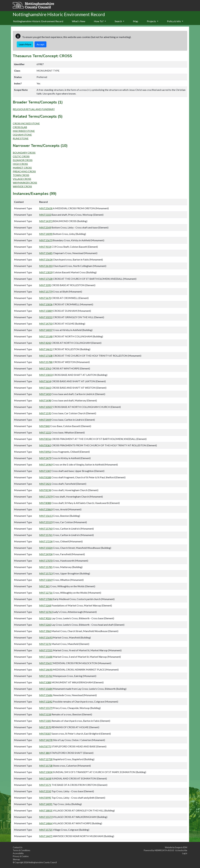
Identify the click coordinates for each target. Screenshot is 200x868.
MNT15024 (46, 548)
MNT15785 (46, 567)
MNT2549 (45, 227)
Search (119, 21)
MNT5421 (45, 484)
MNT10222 (46, 317)
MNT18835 (46, 810)
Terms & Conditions (21, 850)
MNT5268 (45, 605)
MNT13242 (46, 702)
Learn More (25, 44)
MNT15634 (46, 259)
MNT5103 (45, 215)
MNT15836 (46, 304)
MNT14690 (46, 669)
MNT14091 (46, 804)
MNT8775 (45, 746)
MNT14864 (46, 823)
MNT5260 (45, 625)
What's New (79, 21)
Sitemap (16, 859)
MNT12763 (46, 612)
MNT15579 (46, 708)
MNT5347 (45, 471)
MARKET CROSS (22, 168)
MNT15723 (46, 573)
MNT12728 (46, 759)
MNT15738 (46, 766)
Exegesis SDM (181, 847)
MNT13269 (46, 580)
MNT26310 (46, 266)
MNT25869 (46, 509)
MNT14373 (46, 221)
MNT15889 (46, 311)
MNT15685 (46, 253)
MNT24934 (46, 554)
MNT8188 (45, 477)
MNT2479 (45, 458)
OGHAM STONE (22, 135)
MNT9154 (45, 247)
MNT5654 (45, 381)
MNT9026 (45, 618)
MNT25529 (46, 522)
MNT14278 (46, 740)
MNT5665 (45, 388)
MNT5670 (45, 298)
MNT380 (44, 753)
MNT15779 (46, 291)
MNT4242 (45, 343)
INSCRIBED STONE (24, 131)
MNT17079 (46, 497)
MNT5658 (45, 778)
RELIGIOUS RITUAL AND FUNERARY (34, 109)
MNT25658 (46, 208)
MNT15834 (46, 772)
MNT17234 (46, 541)
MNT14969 (46, 464)
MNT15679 (46, 240)
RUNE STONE (21, 138)
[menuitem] (79, 21)
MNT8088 (45, 503)
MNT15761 (46, 535)
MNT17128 (46, 279)
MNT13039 (46, 272)
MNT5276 (45, 644)
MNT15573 (46, 817)
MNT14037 (46, 330)
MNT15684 (46, 689)
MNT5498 (45, 400)
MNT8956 (45, 452)
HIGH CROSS (20, 164)
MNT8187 (45, 734)
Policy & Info (175, 21)
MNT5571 (45, 785)
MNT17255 (46, 650)
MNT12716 (46, 593)
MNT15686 (46, 695)
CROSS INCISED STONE (26, 123)
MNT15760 (46, 529)
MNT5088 (45, 682)
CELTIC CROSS (21, 156)
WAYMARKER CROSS (25, 183)
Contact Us (18, 847)
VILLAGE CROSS (22, 179)
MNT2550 (45, 791)
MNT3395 (45, 285)
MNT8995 (45, 798)
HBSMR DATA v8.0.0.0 (165, 850)
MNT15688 (46, 657)
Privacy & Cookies (21, 856)
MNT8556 (45, 439)
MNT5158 (45, 714)
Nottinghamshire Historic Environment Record (38, 21)
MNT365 (44, 586)
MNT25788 (46, 362)
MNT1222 (45, 432)
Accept (40, 44)
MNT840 (44, 426)
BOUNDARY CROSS (24, 153)
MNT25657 (46, 663)
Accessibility (18, 853)
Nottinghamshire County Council (43, 862)
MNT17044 (46, 599)
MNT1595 (45, 413)
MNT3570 (45, 727)
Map (136, 21)
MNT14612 (46, 349)
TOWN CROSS (21, 175)
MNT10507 (46, 407)
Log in (185, 853)
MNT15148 (46, 336)
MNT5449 (45, 420)
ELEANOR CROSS (23, 160)
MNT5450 (45, 394)
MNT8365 (45, 445)
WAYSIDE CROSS (22, 186)
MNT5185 (45, 721)
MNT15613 (46, 516)
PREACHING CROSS (24, 171)
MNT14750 (46, 324)
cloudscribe (182, 850)
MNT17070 (46, 561)
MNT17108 (46, 356)
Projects (153, 21)
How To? (100, 21)
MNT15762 (46, 676)
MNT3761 (45, 368)
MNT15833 (46, 375)
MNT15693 (46, 637)
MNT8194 (45, 490)
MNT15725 (46, 830)
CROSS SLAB (20, 127)
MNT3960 (45, 631)
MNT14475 (46, 836)
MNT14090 (46, 234)
